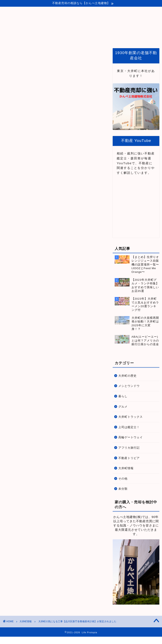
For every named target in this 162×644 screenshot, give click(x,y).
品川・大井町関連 (105, 38)
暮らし (123, 396)
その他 (123, 479)
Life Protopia (81, 20)
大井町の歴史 (127, 376)
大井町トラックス (131, 417)
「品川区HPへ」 (15, 303)
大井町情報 (10, 54)
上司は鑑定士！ (129, 427)
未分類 (123, 489)
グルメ (123, 407)
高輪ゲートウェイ (131, 437)
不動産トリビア (129, 458)
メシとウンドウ (129, 386)
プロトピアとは (74, 38)
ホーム (50, 38)
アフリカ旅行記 (129, 448)
